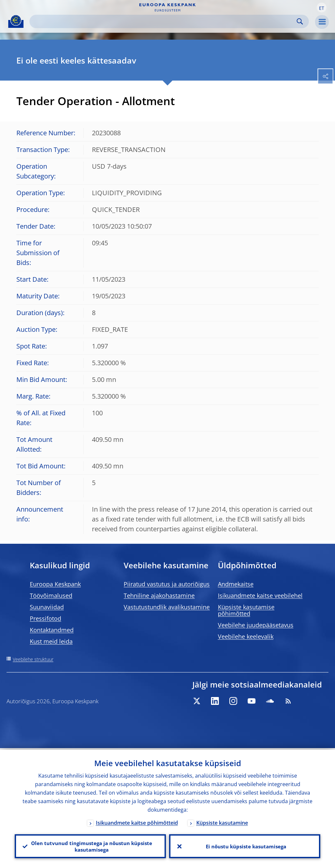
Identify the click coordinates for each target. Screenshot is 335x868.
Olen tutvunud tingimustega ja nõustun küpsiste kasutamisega (90, 845)
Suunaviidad (47, 607)
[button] (322, 8)
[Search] (164, 21)
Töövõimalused (51, 595)
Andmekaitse (236, 584)
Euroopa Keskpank (55, 584)
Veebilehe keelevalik (246, 636)
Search (300, 21)
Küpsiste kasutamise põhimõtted (246, 610)
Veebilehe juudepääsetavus (256, 625)
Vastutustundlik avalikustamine (167, 607)
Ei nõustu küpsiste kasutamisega (245, 845)
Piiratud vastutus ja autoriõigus (167, 584)
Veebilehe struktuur (33, 659)
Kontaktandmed (52, 630)
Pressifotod (45, 618)
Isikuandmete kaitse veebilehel (260, 595)
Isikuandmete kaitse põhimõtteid (137, 821)
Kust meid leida (51, 641)
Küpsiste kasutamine (222, 821)
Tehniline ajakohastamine (159, 595)
